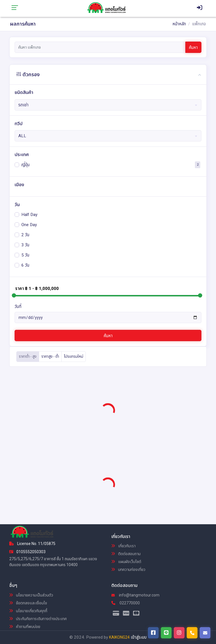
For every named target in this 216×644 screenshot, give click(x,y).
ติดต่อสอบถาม (126, 554)
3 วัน (25, 245)
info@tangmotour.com (135, 595)
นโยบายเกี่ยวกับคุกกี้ (28, 611)
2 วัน (25, 235)
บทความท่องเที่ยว (128, 569)
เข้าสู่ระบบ (139, 637)
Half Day (29, 214)
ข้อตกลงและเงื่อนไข (28, 603)
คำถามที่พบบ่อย (25, 627)
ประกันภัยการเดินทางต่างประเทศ (38, 619)
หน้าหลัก (179, 24)
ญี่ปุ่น (25, 165)
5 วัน (25, 255)
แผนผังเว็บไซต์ (126, 562)
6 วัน (25, 265)
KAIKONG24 (119, 637)
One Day (29, 224)
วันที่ (18, 307)
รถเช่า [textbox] (23, 105)
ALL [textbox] (22, 136)
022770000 (126, 603)
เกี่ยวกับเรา (123, 546)
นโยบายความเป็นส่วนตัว (31, 595)
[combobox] (108, 105)
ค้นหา (193, 48)
